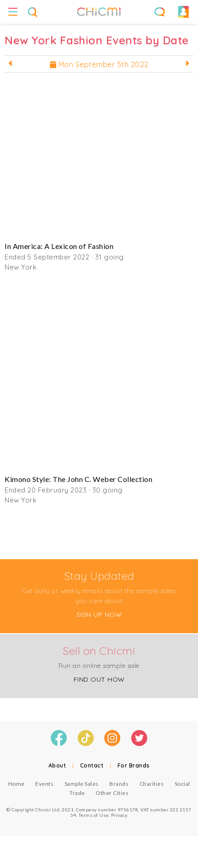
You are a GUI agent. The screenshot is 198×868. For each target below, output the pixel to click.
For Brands (134, 765)
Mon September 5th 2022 (99, 64)
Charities (152, 784)
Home (16, 784)
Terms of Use (94, 815)
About (57, 765)
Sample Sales (82, 784)
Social (182, 784)
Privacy (119, 815)
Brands (119, 784)
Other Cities (112, 793)
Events (44, 784)
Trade (77, 793)
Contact (92, 765)
